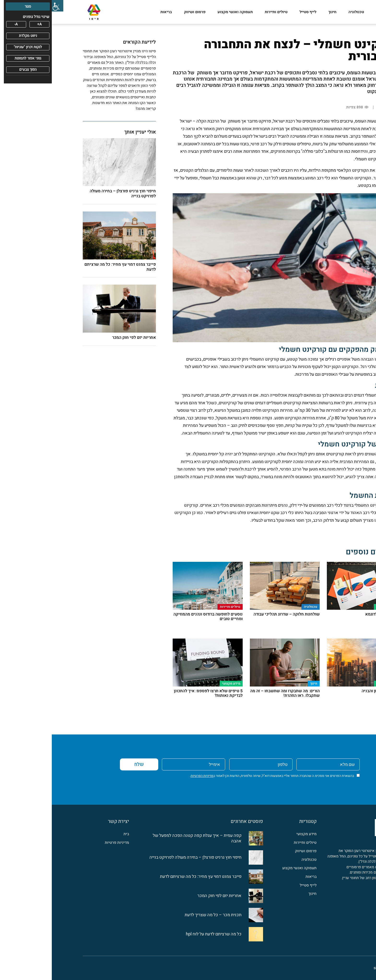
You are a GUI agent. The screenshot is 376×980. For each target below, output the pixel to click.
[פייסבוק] (342, 895)
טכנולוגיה (304, 12)
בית (74, 834)
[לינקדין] (332, 895)
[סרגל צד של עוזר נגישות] (6, 6)
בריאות (114, 12)
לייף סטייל (256, 12)
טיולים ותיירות (224, 12)
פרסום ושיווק (143, 12)
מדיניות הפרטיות (150, 776)
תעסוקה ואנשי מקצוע (183, 12)
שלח (87, 764)
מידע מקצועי (335, 12)
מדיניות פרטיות (65, 843)
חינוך (281, 12)
